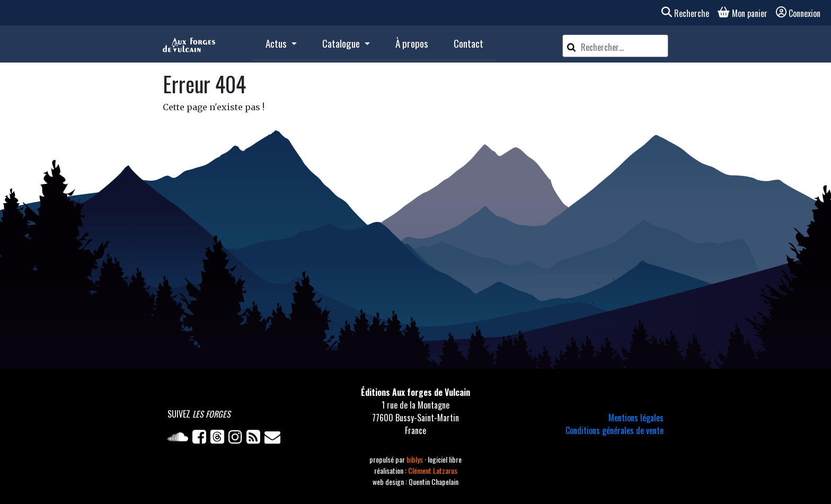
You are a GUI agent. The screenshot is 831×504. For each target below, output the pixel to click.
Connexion (798, 13)
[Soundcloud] (180, 439)
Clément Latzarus (433, 470)
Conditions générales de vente (615, 430)
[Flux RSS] (255, 439)
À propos (412, 43)
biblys (415, 459)
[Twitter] (219, 439)
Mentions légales (636, 418)
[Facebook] (201, 439)
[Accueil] (189, 44)
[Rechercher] (571, 46)
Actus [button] (277, 43)
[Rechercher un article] (623, 47)
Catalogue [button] (342, 43)
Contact (468, 43)
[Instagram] (237, 439)
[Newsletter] (273, 439)
